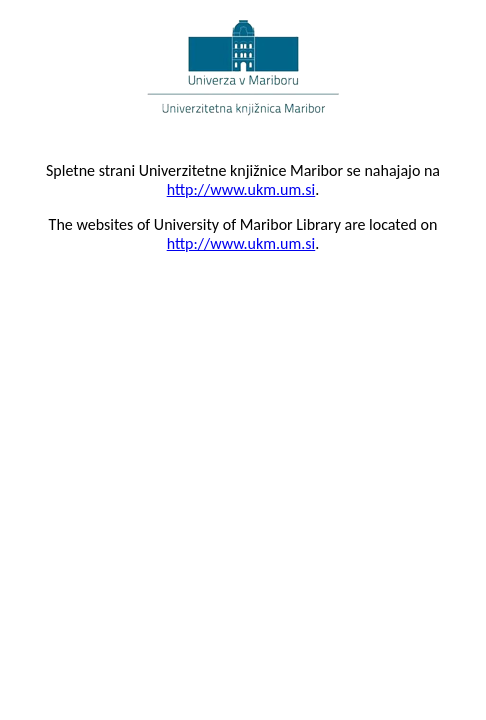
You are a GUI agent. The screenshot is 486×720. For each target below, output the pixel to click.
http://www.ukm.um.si (241, 189)
